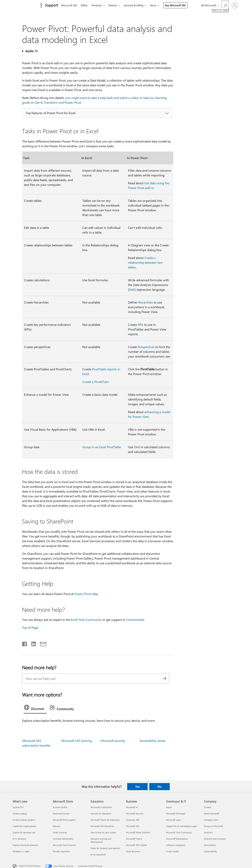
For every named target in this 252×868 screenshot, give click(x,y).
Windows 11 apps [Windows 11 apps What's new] (21, 851)
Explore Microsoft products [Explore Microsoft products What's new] (25, 845)
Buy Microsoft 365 (179, 5)
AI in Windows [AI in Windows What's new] (19, 839)
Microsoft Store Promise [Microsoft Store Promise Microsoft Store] (64, 845)
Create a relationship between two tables (145, 262)
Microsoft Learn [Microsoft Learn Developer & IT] (174, 820)
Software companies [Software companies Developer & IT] (176, 845)
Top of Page (30, 627)
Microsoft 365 (69, 5)
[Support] (51, 6)
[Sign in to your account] (235, 5)
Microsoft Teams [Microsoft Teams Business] (134, 839)
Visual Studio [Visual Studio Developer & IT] (172, 851)
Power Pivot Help (86, 594)
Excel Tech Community (86, 620)
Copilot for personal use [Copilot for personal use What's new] (24, 832)
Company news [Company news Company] (211, 820)
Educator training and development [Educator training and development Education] (101, 840)
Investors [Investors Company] (208, 832)
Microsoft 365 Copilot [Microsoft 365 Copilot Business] (136, 845)
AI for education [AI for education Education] (98, 854)
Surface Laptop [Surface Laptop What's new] (20, 814)
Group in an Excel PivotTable (102, 447)
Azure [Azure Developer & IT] (169, 807)
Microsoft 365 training (76, 741)
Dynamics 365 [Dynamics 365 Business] (133, 820)
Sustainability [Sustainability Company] (210, 851)
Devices (115, 5)
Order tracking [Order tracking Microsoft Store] (60, 832)
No (159, 787)
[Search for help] (225, 5)
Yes (137, 787)
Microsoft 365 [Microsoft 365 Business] (133, 826)
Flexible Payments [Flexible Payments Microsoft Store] (61, 851)
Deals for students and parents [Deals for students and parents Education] (105, 848)
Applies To (31, 51)
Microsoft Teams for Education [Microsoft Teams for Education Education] (105, 820)
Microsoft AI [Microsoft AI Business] (132, 807)
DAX (132, 289)
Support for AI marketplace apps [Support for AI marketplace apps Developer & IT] (182, 826)
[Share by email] (41, 643)
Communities (135, 620)
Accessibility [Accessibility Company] (210, 845)
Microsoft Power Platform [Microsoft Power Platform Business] (138, 832)
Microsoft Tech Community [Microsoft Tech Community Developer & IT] (179, 832)
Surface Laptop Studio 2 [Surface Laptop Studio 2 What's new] (24, 820)
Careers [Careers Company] (208, 807)
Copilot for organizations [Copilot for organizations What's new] (24, 826)
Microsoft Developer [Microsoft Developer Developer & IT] (176, 814)
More (157, 5)
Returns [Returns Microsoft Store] (57, 826)
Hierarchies (145, 302)
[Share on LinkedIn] (32, 643)
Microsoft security (113, 741)
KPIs (140, 325)
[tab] (35, 708)
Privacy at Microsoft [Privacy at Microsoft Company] (213, 826)
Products (98, 5)
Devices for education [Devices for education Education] (101, 814)
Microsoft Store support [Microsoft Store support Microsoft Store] (64, 820)
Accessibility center (153, 741)
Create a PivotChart (95, 382)
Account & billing (137, 5)
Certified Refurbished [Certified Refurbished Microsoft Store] (63, 839)
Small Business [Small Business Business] (133, 851)
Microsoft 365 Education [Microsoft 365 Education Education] (102, 826)
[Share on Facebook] (25, 643)
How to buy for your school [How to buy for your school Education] (103, 832)
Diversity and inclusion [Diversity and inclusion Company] (215, 839)
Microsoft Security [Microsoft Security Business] (135, 814)
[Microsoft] (26, 6)
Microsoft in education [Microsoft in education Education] (101, 807)
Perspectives (146, 347)
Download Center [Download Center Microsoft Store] (61, 814)
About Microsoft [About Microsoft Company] (212, 814)
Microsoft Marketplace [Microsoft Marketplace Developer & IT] (177, 839)
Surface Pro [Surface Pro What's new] (18, 807)
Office (85, 5)
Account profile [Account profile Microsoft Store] (60, 807)
